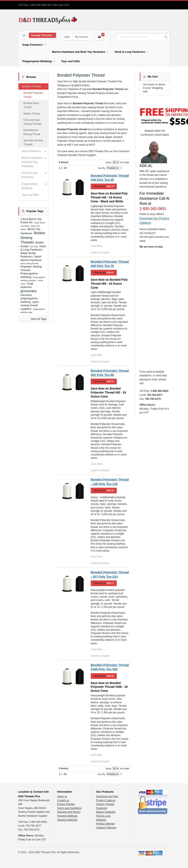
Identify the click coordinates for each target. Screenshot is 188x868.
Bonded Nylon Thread (31, 105)
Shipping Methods (67, 820)
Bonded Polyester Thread (33, 95)
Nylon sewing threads (30, 264)
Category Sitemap (106, 828)
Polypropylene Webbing (29, 275)
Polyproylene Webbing (29, 186)
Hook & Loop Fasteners (29, 175)
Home (24, 35)
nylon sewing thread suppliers (30, 305)
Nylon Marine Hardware (31, 258)
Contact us (63, 800)
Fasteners (102, 808)
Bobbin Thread (32, 114)
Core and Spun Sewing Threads (33, 122)
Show (108, 162)
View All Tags (38, 319)
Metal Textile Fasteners (28, 255)
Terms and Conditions (69, 808)
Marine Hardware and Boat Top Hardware (32, 162)
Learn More (97, 246)
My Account (82, 37)
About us (62, 796)
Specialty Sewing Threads (33, 142)
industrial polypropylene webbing (29, 298)
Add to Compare (101, 252)
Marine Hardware (106, 812)
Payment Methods (67, 816)
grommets (29, 291)
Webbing (101, 820)
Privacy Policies (66, 804)
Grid (65, 168)
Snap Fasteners (31, 151)
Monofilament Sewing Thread (32, 132)
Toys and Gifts (30, 195)
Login (67, 37)
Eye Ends (34, 247)
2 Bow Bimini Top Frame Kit (31, 221)
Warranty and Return (69, 812)
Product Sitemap (106, 824)
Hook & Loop (103, 816)
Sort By (101, 168)
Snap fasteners (27, 285)
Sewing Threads (31, 86)
